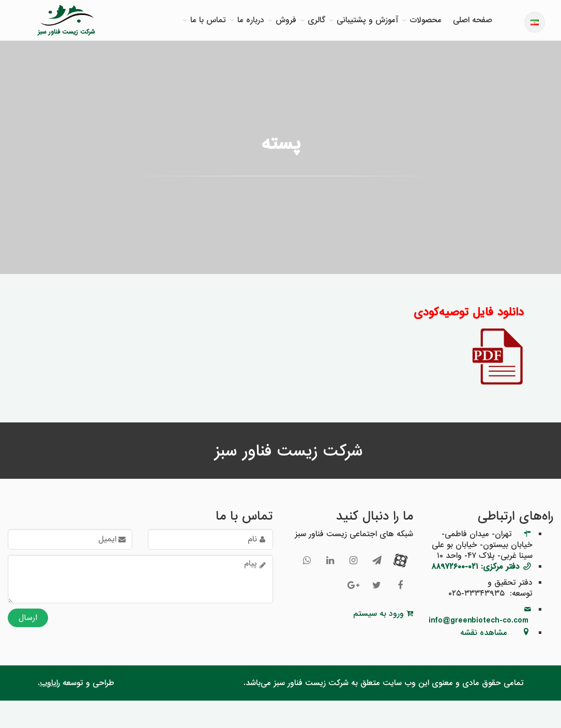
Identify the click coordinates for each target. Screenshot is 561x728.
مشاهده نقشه (484, 633)
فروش (286, 20)
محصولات (426, 20)
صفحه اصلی (473, 20)
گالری (316, 20)
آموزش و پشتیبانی (367, 20)
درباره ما (251, 20)
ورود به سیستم (383, 614)
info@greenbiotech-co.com (479, 621)
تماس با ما (208, 20)
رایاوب (50, 683)
